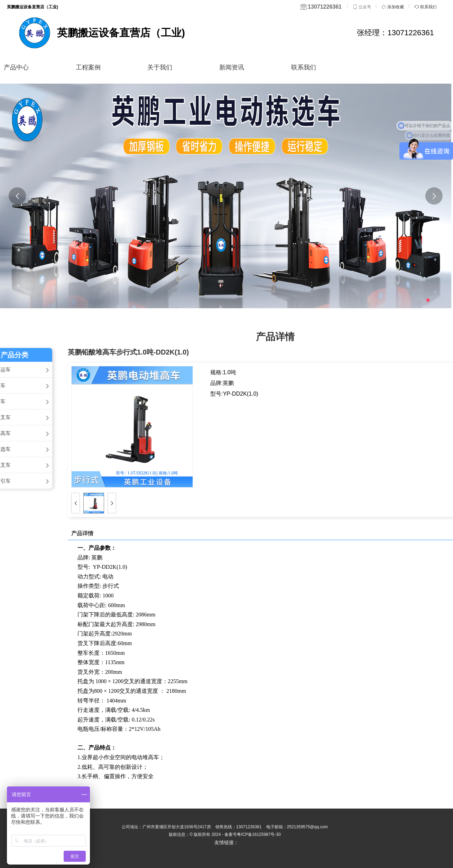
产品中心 (16, 67)
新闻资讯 (232, 67)
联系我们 (304, 67)
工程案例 (88, 67)
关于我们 (160, 67)
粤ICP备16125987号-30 (259, 834)
